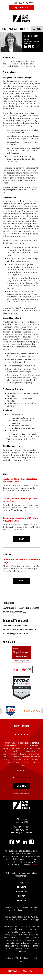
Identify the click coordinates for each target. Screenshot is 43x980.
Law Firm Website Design (21, 977)
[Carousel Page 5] (29, 783)
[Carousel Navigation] (21, 783)
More (39, 29)
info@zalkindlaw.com (24, 838)
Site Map (21, 902)
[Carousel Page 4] (25, 783)
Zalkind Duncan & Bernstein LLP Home (22, 19)
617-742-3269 (23, 835)
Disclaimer (21, 893)
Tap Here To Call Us (21, 8)
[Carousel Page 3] (21, 783)
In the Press (9, 554)
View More (21, 791)
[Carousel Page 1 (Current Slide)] (14, 783)
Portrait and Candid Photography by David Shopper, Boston (22, 880)
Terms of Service (29, 925)
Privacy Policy (22, 897)
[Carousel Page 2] (18, 783)
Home (4, 29)
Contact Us (24, 29)
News (5, 474)
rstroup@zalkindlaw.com (32, 42)
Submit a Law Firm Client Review (22, 799)
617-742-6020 (28, 43)
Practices (13, 29)
